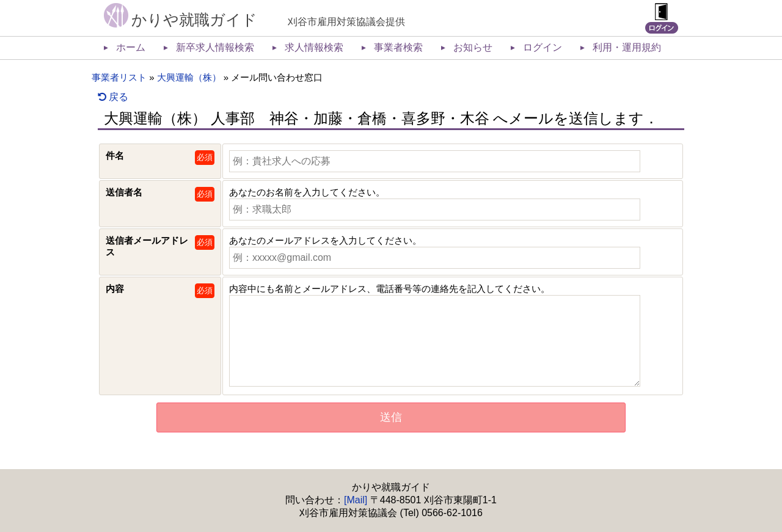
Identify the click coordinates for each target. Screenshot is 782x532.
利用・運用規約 (627, 47)
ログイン (543, 47)
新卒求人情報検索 (215, 47)
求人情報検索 (314, 47)
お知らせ (473, 47)
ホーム (131, 47)
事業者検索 (398, 47)
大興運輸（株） (189, 77)
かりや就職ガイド (194, 20)
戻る (113, 97)
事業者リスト (119, 77)
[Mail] (356, 500)
